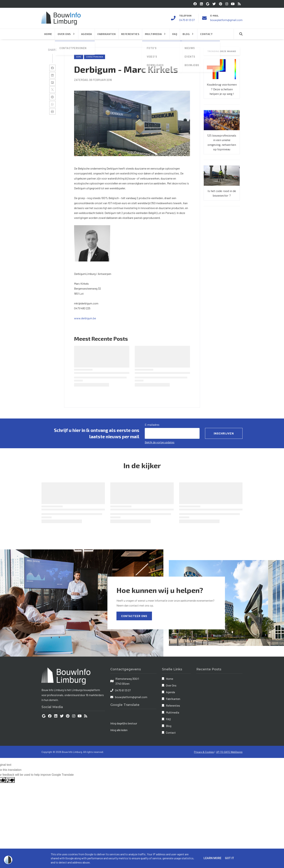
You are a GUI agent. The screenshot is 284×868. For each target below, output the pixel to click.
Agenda (170, 692)
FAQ (168, 719)
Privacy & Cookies (204, 752)
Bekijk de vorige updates (160, 442)
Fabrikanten (173, 699)
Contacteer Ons (134, 616)
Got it (229, 858)
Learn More (212, 858)
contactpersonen (95, 57)
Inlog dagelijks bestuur (124, 723)
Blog (169, 726)
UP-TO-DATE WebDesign (229, 752)
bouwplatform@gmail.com (226, 20)
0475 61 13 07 (187, 20)
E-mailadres (152, 425)
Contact (171, 732)
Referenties (173, 705)
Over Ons (171, 685)
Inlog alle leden (119, 730)
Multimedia (173, 712)
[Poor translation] (10, 780)
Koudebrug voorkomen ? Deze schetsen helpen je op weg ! (222, 89)
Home (79, 57)
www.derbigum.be (85, 318)
